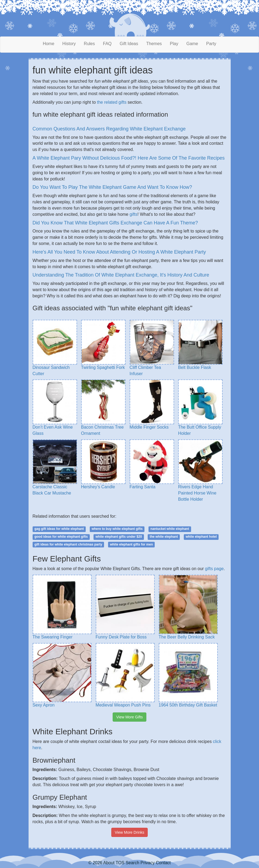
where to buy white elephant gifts (117, 529)
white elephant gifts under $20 (119, 537)
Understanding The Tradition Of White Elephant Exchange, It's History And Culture (121, 275)
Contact (163, 863)
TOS (120, 863)
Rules (89, 44)
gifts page (214, 569)
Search (132, 863)
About (109, 863)
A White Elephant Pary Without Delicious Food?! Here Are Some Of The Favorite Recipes (129, 158)
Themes (154, 44)
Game (192, 44)
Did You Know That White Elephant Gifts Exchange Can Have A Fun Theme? (115, 223)
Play (174, 44)
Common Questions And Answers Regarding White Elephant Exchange (109, 129)
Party (211, 44)
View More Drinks (129, 832)
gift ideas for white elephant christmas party (68, 544)
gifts (134, 214)
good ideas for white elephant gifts (61, 537)
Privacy (147, 863)
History (69, 44)
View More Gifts (129, 717)
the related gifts (112, 102)
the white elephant (164, 537)
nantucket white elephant (170, 529)
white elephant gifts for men (131, 544)
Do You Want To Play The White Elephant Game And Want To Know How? (112, 187)
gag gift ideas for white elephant (59, 529)
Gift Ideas (129, 44)
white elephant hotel (201, 537)
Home (49, 44)
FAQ (107, 44)
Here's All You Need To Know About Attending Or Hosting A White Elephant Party (119, 252)
